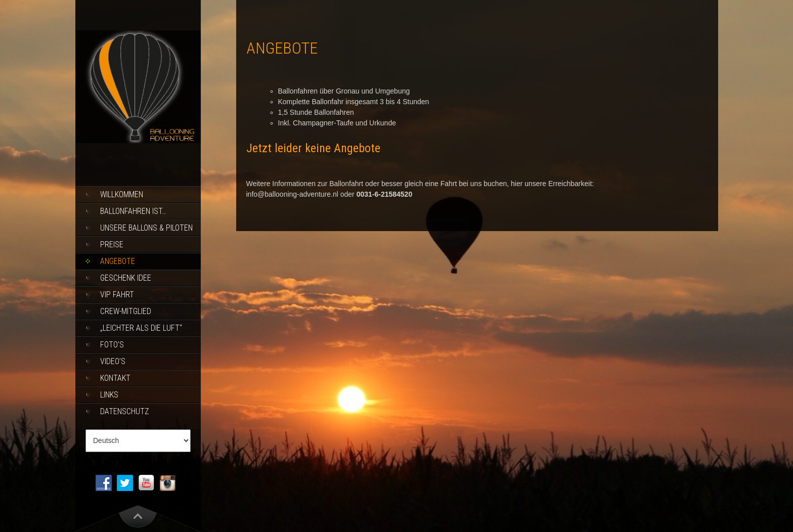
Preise (112, 245)
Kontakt (115, 378)
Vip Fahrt (117, 295)
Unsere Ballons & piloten (146, 228)
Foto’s (112, 345)
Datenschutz (124, 411)
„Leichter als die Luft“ (141, 328)
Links (109, 395)
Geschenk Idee (126, 278)
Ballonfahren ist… (133, 211)
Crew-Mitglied (126, 311)
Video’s (113, 361)
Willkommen (122, 194)
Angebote (118, 261)
